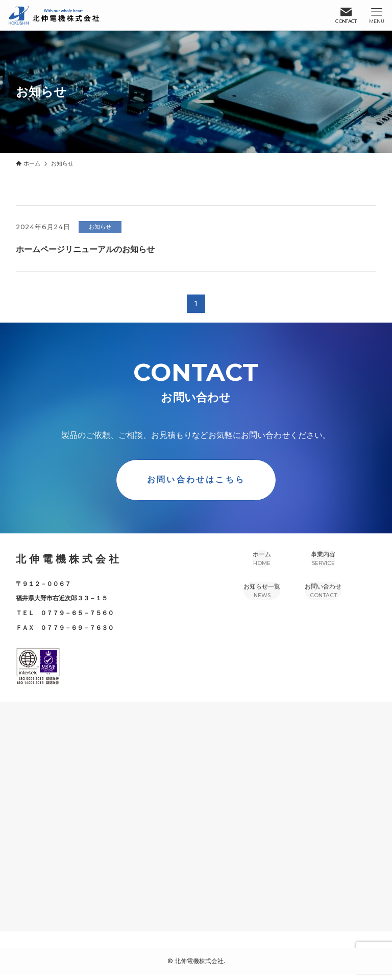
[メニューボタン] (377, 15)
